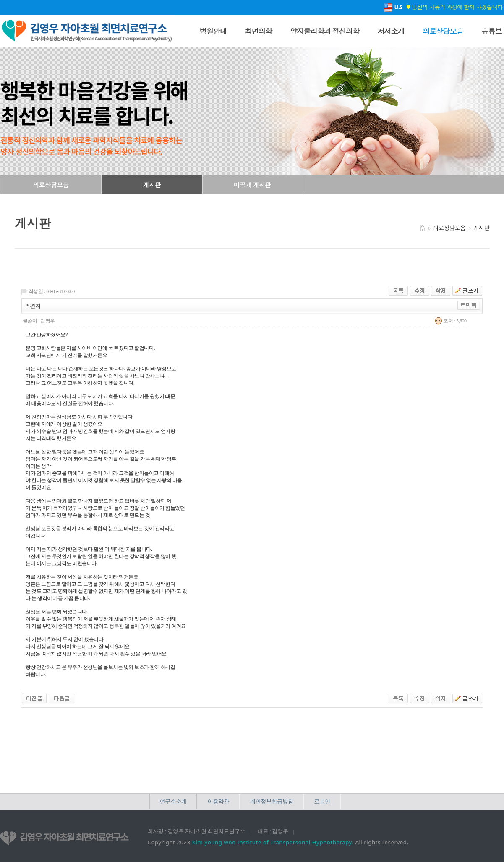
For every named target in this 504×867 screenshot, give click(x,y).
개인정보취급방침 (272, 802)
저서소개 (391, 31)
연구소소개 (173, 802)
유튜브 (491, 31)
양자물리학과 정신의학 (325, 31)
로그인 (322, 802)
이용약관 (218, 802)
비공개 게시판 (252, 185)
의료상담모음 (443, 31)
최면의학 (258, 31)
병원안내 (213, 31)
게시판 (152, 185)
